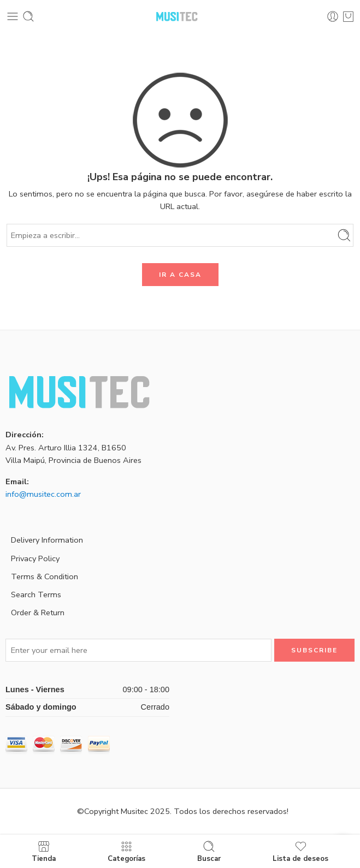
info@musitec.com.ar (43, 494)
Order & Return (38, 613)
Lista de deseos (300, 851)
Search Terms (36, 594)
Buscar (209, 851)
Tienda (44, 851)
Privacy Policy (35, 558)
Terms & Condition (45, 576)
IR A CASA (180, 275)
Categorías (126, 851)
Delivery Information (47, 540)
